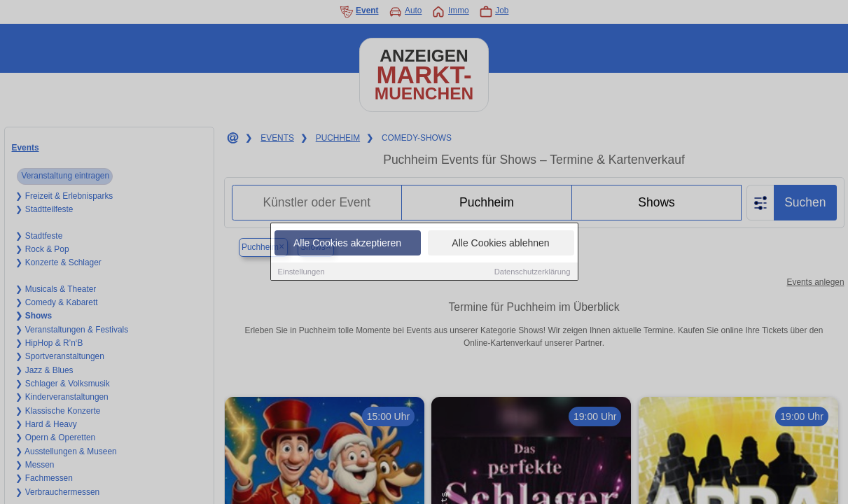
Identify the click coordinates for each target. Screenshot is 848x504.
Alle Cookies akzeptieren (347, 244)
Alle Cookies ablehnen (500, 244)
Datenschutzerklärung (533, 272)
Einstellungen (301, 272)
